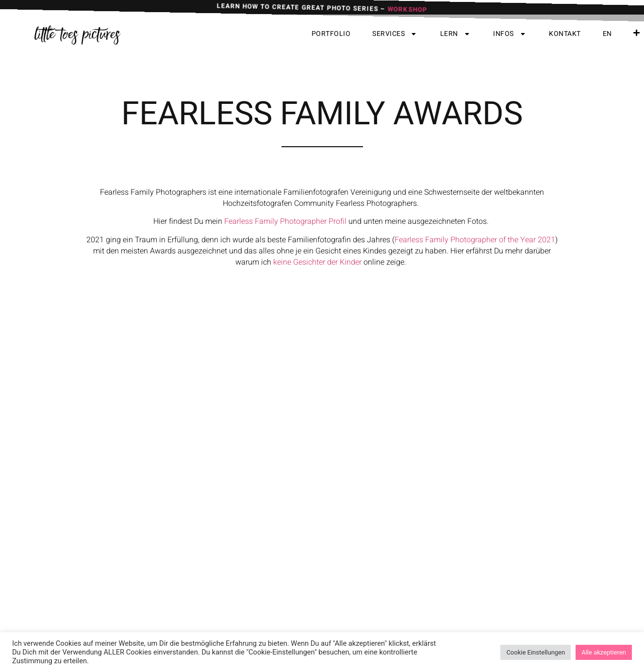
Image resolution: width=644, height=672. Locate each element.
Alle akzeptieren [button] (604, 652)
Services (395, 34)
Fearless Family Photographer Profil (285, 243)
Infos (510, 34)
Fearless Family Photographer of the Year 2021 (475, 262)
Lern (456, 34)
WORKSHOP (407, 12)
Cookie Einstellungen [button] (536, 652)
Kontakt (565, 34)
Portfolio (331, 34)
